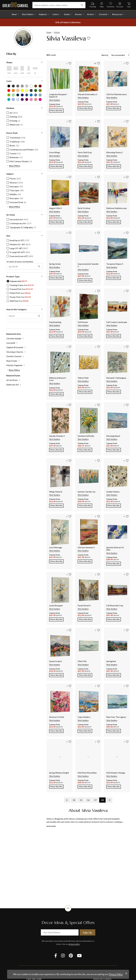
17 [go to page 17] (95, 800)
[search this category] (25, 316)
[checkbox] (12, 113)
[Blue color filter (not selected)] (31, 95)
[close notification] (126, 973)
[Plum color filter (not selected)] (27, 99)
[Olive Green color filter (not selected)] (40, 91)
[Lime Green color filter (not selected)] (9, 95)
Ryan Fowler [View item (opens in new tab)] (12, 361)
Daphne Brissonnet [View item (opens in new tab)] (15, 347)
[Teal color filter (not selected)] (9, 99)
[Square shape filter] (9, 68)
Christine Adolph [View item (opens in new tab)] (14, 338)
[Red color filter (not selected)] (9, 91)
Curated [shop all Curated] (103, 14)
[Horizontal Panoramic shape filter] (35, 68)
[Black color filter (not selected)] (9, 86)
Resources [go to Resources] (117, 14)
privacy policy (74, 944)
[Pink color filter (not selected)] (36, 99)
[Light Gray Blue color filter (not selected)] (40, 95)
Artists (57, 32)
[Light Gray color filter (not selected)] (22, 86)
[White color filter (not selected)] (31, 86)
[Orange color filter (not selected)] (13, 91)
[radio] (17, 281)
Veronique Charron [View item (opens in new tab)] (15, 352)
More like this (57, 110)
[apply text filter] (39, 316)
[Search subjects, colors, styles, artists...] (59, 5)
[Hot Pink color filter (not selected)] (31, 99)
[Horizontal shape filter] (16, 68)
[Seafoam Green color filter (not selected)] (13, 95)
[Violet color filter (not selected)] (22, 99)
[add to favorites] (89, 38)
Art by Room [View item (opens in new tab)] (12, 380)
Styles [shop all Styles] (67, 14)
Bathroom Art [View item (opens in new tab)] (13, 385)
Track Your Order (34, 979)
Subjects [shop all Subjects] (43, 14)
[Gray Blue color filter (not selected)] (36, 95)
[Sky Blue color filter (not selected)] (13, 99)
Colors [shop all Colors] (55, 14)
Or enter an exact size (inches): (20, 262)
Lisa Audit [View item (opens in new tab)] (11, 343)
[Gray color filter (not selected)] (18, 86)
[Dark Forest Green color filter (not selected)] (31, 91)
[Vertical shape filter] (22, 68)
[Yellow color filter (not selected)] (22, 91)
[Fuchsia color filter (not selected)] (40, 99)
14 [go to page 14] (74, 800)
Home (49, 32)
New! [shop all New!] (14, 14)
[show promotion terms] (68, 22)
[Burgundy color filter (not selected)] (40, 86)
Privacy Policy (116, 974)
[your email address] (60, 932)
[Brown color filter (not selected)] (36, 86)
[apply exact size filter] (39, 266)
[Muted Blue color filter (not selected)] (27, 95)
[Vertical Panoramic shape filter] (29, 68)
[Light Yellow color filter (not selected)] (27, 91)
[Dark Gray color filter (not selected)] (13, 86)
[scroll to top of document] (68, 912)
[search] (82, 5)
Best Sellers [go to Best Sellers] (28, 14)
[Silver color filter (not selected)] (27, 86)
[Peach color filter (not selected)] (18, 91)
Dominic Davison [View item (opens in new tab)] (14, 356)
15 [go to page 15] (81, 800)
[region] (26, 223)
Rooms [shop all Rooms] (78, 14)
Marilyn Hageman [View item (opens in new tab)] (14, 365)
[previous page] (67, 800)
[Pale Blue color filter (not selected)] (18, 99)
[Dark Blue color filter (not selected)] (22, 95)
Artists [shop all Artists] (90, 14)
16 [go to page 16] (88, 800)
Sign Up (87, 932)
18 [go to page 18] (102, 800)
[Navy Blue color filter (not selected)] (18, 95)
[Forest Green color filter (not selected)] (36, 91)
